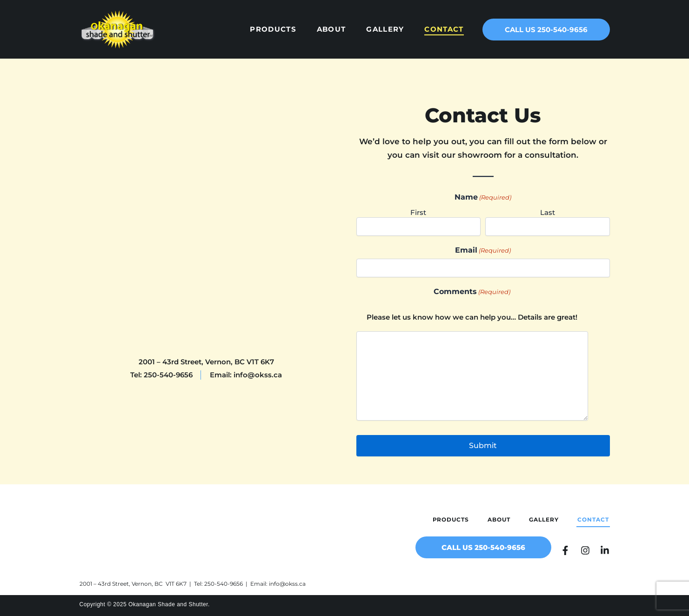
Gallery (385, 29)
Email (483, 250)
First (418, 212)
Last (548, 212)
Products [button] (273, 29)
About (331, 29)
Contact (444, 29)
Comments (472, 292)
